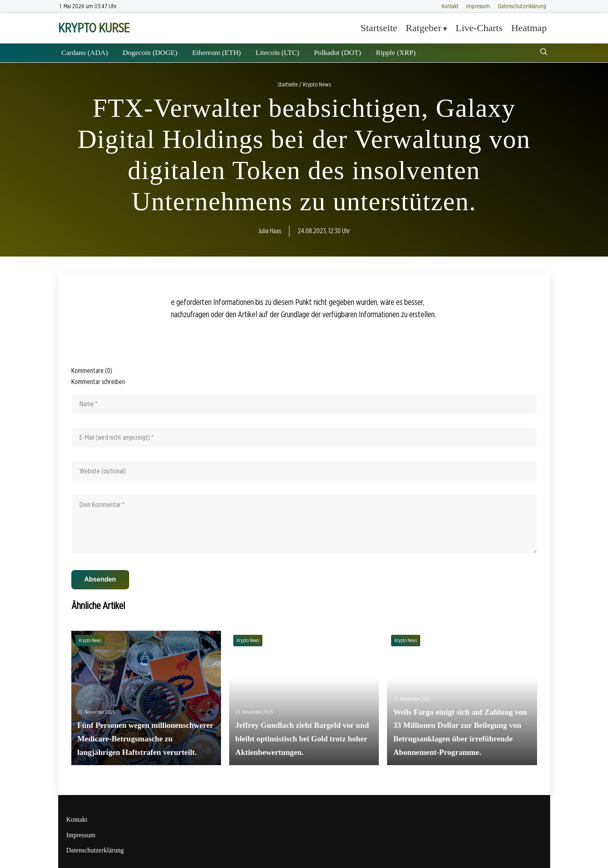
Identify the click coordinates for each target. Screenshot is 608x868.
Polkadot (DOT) (338, 52)
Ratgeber (424, 28)
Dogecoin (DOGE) (150, 52)
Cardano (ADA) (85, 52)
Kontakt (450, 6)
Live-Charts (479, 28)
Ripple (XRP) (396, 52)
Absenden (100, 579)
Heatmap (529, 28)
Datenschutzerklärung (522, 6)
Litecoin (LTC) (277, 52)
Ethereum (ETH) (217, 52)
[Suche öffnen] (544, 53)
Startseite (379, 28)
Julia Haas (269, 231)
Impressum (478, 6)
